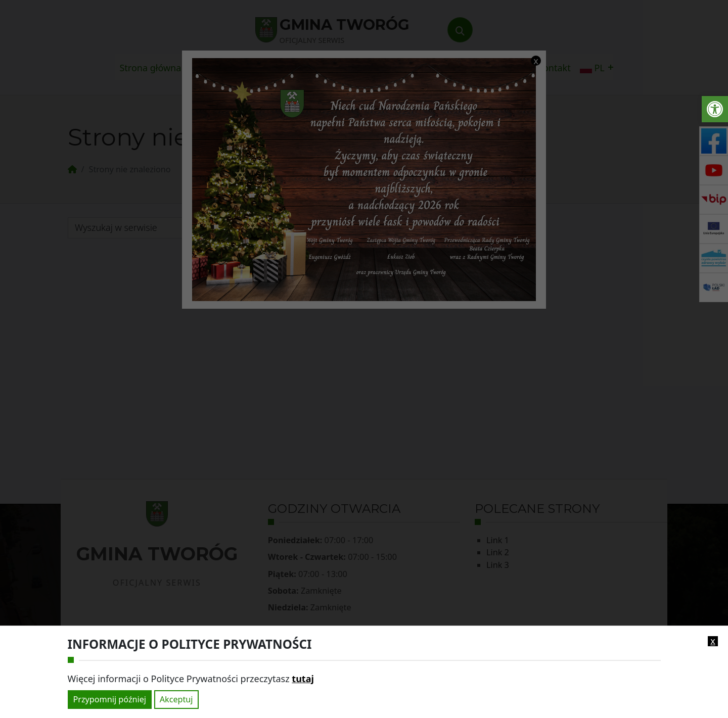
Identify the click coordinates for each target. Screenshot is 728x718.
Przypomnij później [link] (110, 699)
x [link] (713, 641)
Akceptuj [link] (176, 699)
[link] (715, 109)
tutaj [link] (303, 679)
